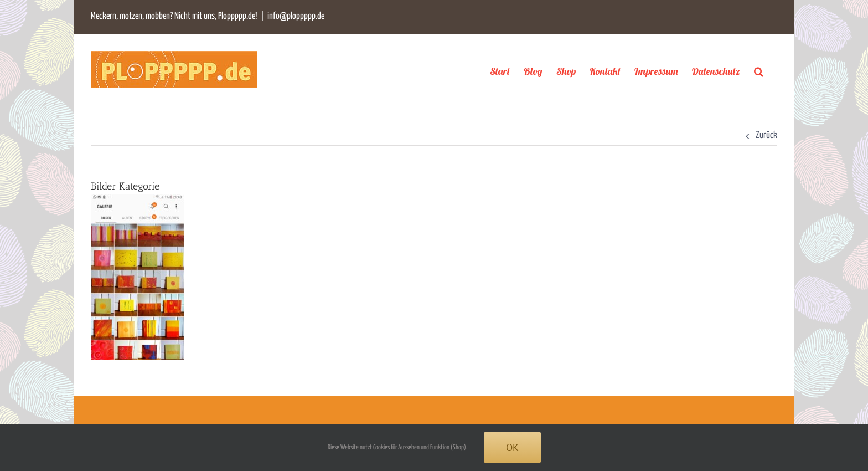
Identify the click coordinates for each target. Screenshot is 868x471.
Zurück (766, 135)
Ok (512, 447)
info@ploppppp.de (296, 16)
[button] (759, 71)
